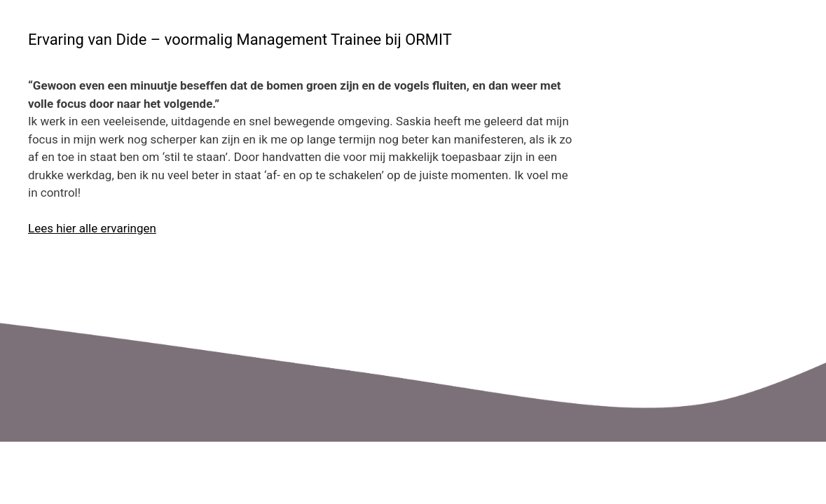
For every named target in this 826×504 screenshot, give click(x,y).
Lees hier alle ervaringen (92, 228)
